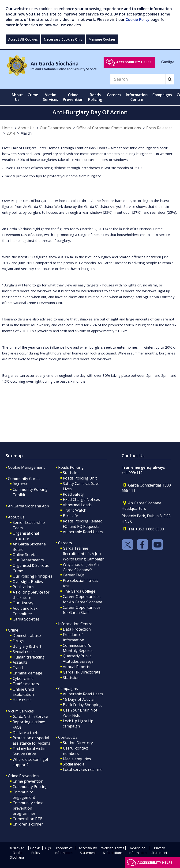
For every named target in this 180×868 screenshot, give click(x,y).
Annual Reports (77, 667)
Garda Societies (26, 619)
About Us (26, 128)
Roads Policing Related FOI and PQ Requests (83, 524)
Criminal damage (27, 673)
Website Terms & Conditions (113, 850)
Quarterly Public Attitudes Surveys (78, 659)
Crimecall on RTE (27, 819)
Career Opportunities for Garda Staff (82, 610)
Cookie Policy (138, 19)
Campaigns (68, 689)
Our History (23, 603)
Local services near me (83, 769)
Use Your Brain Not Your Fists (80, 713)
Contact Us (68, 737)
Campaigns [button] (162, 95)
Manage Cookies (102, 39)
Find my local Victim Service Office (30, 751)
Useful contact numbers (75, 751)
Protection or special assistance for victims (31, 740)
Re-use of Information (137, 850)
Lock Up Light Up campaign (78, 724)
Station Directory (78, 743)
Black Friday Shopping (82, 705)
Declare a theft (26, 733)
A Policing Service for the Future (31, 595)
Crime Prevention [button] (73, 97)
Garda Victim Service (30, 716)
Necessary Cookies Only (63, 39)
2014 (11, 133)
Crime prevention (28, 781)
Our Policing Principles (32, 576)
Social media (74, 764)
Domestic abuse (27, 636)
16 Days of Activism (80, 699)
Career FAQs (74, 575)
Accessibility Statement (88, 850)
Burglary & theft (27, 646)
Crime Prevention (23, 776)
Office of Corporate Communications (109, 128)
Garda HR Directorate (82, 672)
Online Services (26, 555)
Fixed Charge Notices (81, 499)
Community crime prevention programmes (28, 808)
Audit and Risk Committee (25, 611)
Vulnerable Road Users (83, 532)
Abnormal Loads (77, 505)
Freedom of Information (73, 637)
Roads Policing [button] (95, 97)
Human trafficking (29, 657)
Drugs (18, 641)
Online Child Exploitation (23, 692)
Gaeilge (168, 62)
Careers (65, 543)
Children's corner (28, 824)
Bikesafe (70, 516)
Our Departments (55, 128)
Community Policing (30, 787)
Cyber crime (23, 678)
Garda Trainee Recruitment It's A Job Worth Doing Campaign (84, 554)
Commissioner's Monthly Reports (78, 648)
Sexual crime (24, 652)
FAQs (47, 848)
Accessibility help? (134, 62)
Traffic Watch (75, 510)
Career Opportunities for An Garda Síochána (82, 599)
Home (7, 128)
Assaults (20, 662)
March (26, 133)
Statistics (71, 473)
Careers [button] (114, 95)
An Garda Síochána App (28, 506)
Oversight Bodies (28, 582)
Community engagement (24, 795)
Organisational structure (26, 536)
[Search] (138, 79)
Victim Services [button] (51, 97)
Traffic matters (26, 684)
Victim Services (21, 711)
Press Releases (159, 128)
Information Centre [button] (137, 97)
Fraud (18, 668)
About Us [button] (17, 97)
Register (20, 484)
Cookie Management (26, 467)
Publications (23, 587)
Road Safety (73, 494)
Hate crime (22, 700)
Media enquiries (77, 759)
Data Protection (77, 629)
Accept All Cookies (23, 39)
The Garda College (79, 591)
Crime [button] (33, 95)
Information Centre (75, 624)
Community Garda (24, 479)
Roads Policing (71, 467)
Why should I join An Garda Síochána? (81, 567)
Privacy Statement (159, 850)
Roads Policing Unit (80, 478)
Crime (13, 630)
